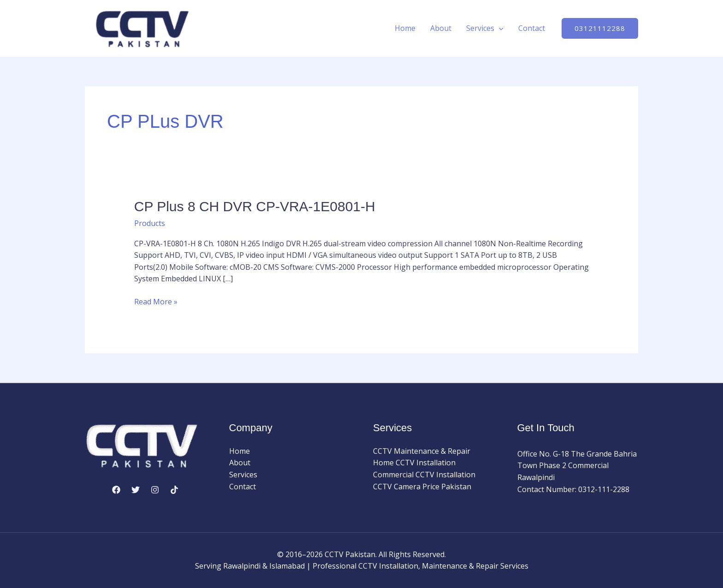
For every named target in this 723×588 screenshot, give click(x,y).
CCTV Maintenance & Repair (422, 451)
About (441, 28)
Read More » (156, 302)
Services (485, 28)
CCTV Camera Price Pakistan (422, 487)
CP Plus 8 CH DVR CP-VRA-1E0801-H (255, 206)
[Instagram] (155, 490)
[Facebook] (116, 490)
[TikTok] (174, 490)
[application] (499, 28)
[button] (600, 28)
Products (150, 223)
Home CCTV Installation (414, 463)
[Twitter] (136, 490)
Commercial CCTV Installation (424, 475)
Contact (532, 28)
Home (405, 28)
